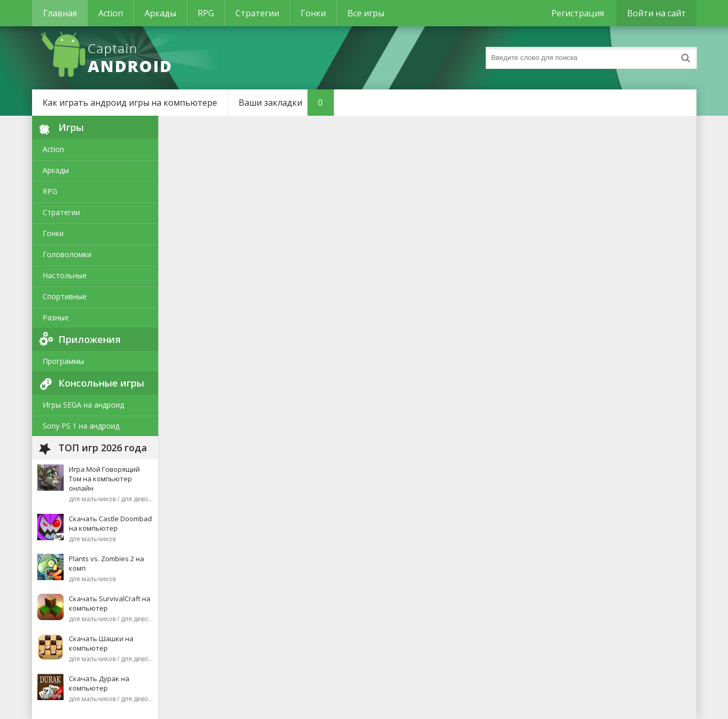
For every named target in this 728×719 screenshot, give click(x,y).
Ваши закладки (286, 103)
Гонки (313, 13)
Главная (60, 13)
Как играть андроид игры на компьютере (130, 103)
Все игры (366, 13)
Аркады (160, 13)
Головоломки (67, 254)
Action (111, 13)
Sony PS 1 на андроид (81, 426)
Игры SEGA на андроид (83, 405)
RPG (206, 13)
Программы (63, 361)
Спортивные (65, 296)
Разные (56, 317)
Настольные (65, 275)
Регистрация (578, 13)
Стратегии (257, 13)
